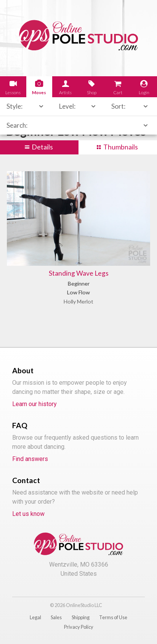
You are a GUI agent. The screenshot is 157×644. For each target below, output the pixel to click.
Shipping (81, 617)
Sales (56, 617)
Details (42, 147)
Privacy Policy (79, 627)
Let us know (28, 514)
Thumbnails (121, 147)
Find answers (30, 459)
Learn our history (34, 404)
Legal (35, 617)
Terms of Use (113, 617)
